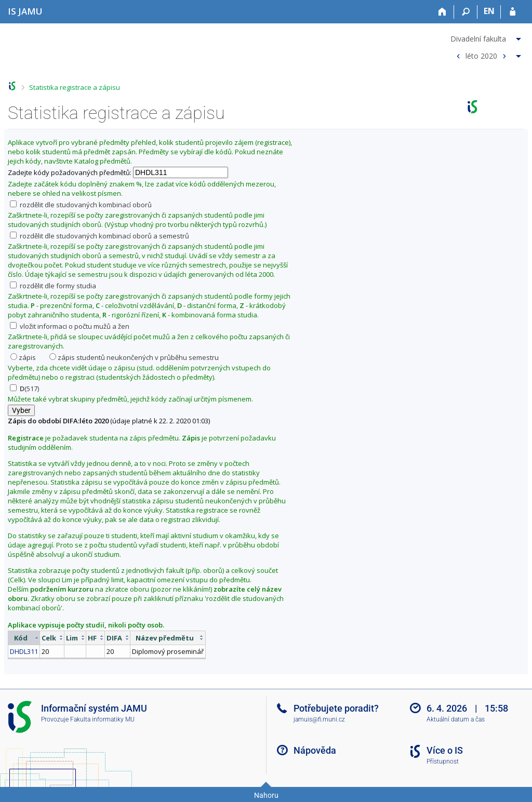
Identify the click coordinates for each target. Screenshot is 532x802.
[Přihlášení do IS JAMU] (513, 12)
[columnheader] (24, 638)
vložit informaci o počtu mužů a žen (70, 326)
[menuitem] (487, 37)
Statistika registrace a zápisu (75, 87)
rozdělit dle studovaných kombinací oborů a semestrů (99, 236)
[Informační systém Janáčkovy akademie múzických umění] (25, 11)
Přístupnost (443, 761)
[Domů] (442, 12)
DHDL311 (24, 651)
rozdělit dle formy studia (53, 286)
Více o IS (445, 750)
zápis (23, 357)
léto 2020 (481, 55)
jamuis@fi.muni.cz (319, 719)
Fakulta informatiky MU (102, 719)
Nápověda (315, 750)
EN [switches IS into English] (489, 11)
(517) (24, 389)
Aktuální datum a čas (456, 719)
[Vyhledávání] (466, 12)
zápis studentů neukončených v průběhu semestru (134, 357)
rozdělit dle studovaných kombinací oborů (81, 205)
